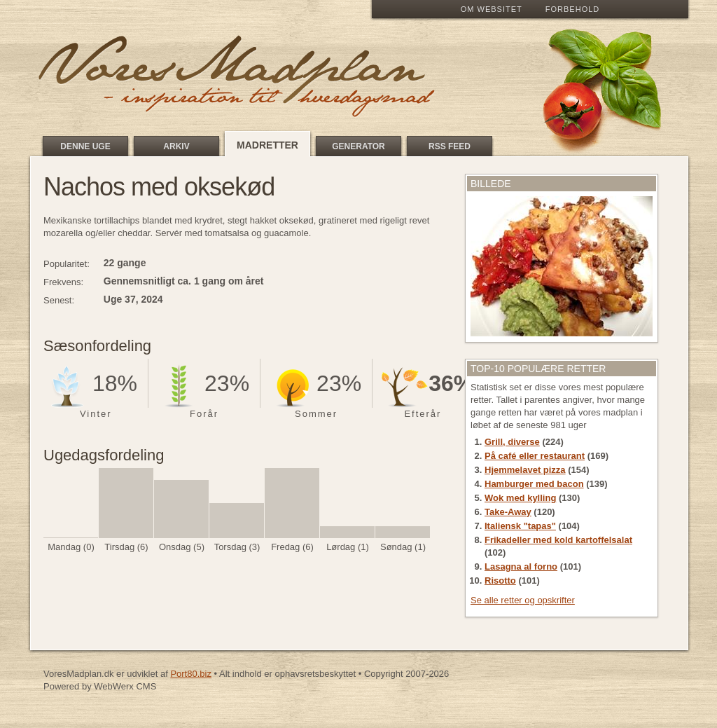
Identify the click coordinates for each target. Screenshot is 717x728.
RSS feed (450, 146)
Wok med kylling (520, 498)
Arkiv (176, 146)
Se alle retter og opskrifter (523, 600)
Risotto (500, 581)
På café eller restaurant (535, 456)
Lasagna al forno (521, 566)
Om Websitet (492, 9)
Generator (358, 146)
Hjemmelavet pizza (525, 470)
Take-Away (508, 512)
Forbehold (572, 9)
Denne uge (85, 146)
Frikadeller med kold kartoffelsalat (558, 540)
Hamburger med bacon (534, 484)
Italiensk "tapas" (520, 526)
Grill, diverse (512, 442)
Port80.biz (191, 674)
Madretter (267, 145)
